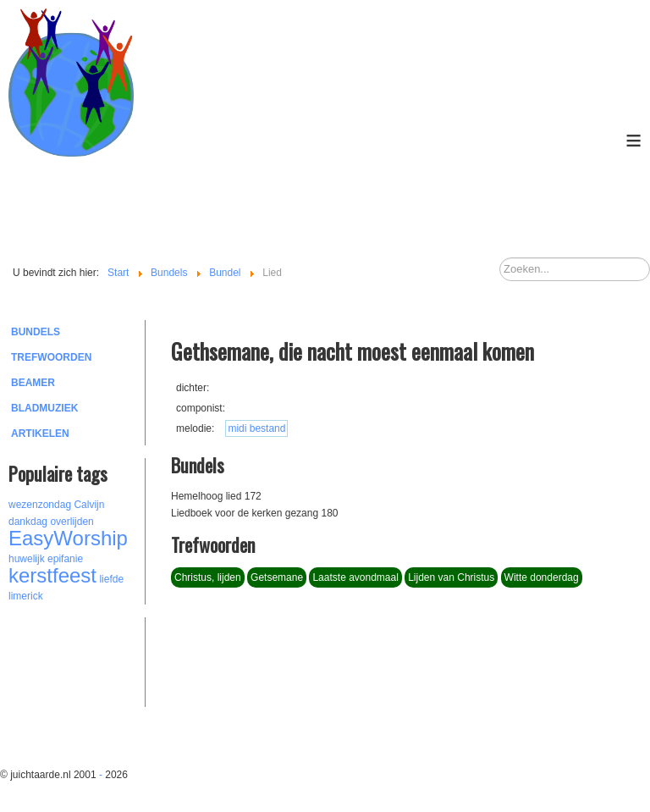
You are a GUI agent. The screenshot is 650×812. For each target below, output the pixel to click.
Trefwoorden (51, 357)
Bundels (36, 332)
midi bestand (256, 428)
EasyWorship (68, 538)
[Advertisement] (102, 660)
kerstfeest (52, 575)
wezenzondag (40, 505)
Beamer (33, 383)
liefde (111, 579)
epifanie (65, 559)
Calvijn (89, 505)
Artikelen (40, 434)
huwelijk (27, 559)
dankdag (28, 522)
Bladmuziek (44, 408)
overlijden (72, 522)
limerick (26, 596)
